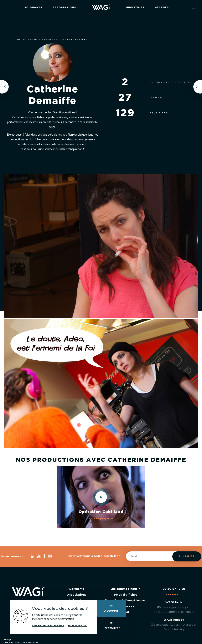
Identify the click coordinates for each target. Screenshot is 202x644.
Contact (174, 595)
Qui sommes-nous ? (125, 589)
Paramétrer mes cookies (48, 626)
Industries (135, 7)
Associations (64, 7)
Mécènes (162, 7)
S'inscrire (187, 556)
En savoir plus (77, 626)
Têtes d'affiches (125, 595)
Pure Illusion (32, 643)
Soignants (33, 7)
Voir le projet (101, 519)
